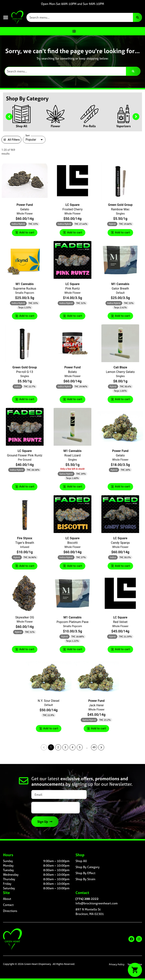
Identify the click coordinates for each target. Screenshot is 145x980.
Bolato (73, 372)
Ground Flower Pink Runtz (25, 456)
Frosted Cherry (72, 209)
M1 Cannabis (25, 284)
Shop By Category (88, 869)
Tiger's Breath (25, 544)
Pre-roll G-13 (25, 372)
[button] (6, 17)
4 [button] (72, 749)
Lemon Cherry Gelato (120, 372)
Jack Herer (96, 707)
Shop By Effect (85, 875)
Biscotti (72, 544)
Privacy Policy (117, 966)
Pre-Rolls (89, 126)
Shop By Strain (85, 881)
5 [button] (80, 749)
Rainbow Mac (120, 209)
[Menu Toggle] (74, 31)
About (7, 900)
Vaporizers (123, 126)
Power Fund (25, 205)
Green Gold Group (120, 205)
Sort (28, 136)
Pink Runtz (72, 289)
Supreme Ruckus (25, 289)
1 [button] (51, 749)
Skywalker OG (25, 619)
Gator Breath (120, 289)
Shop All (22, 126)
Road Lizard (72, 456)
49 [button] (94, 749)
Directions (10, 913)
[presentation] (56, 809)
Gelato (25, 209)
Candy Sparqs (120, 544)
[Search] (137, 17)
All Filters (11, 140)
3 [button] (65, 749)
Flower (56, 126)
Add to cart (25, 233)
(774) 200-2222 (87, 900)
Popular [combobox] (31, 140)
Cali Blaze (120, 368)
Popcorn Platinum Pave (72, 623)
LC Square (72, 205)
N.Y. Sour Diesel (49, 702)
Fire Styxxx (25, 539)
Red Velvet (120, 623)
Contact (8, 906)
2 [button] (58, 749)
